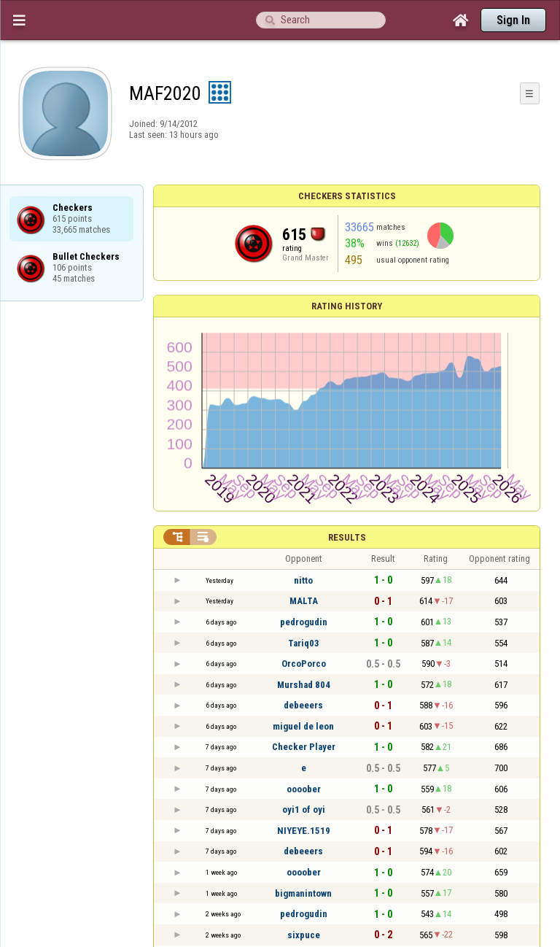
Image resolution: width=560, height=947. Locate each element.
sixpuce (304, 935)
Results (347, 537)
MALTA (304, 601)
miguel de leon (303, 726)
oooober (304, 789)
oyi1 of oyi (304, 809)
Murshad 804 (304, 685)
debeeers (303, 705)
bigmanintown (303, 893)
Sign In (513, 20)
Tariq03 (304, 643)
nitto (303, 580)
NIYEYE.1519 (304, 831)
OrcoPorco (304, 664)
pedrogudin (304, 622)
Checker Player (304, 747)
